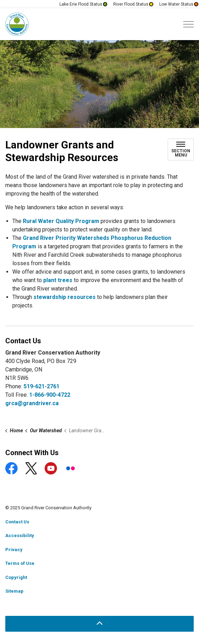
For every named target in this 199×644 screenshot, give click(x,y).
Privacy (14, 550)
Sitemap (14, 591)
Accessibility (20, 535)
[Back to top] (99, 624)
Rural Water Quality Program (61, 221)
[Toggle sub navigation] (181, 149)
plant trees (58, 280)
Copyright (16, 577)
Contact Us (17, 522)
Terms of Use (20, 563)
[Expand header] (188, 24)
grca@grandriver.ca (32, 403)
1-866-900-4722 (50, 395)
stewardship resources (65, 297)
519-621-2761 (41, 386)
